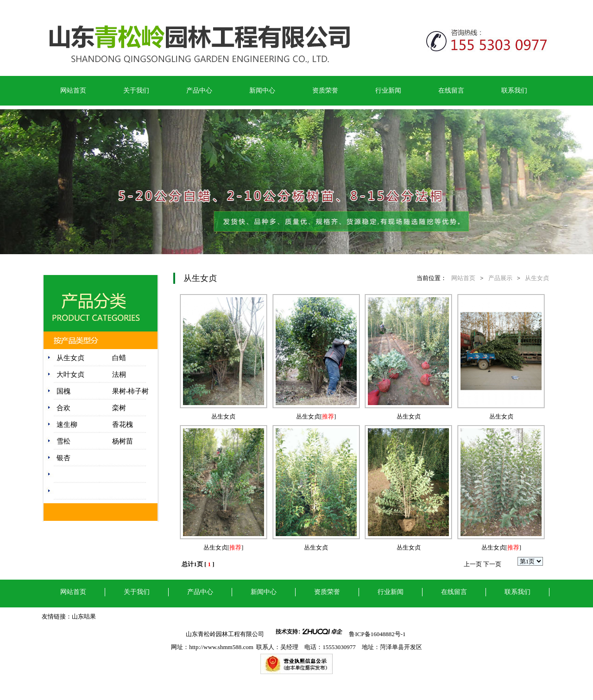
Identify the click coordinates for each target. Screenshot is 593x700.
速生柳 (67, 425)
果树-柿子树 (131, 391)
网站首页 (73, 91)
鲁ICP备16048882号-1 (378, 634)
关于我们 (136, 91)
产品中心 (199, 91)
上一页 (473, 564)
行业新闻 (388, 91)
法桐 (119, 375)
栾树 (119, 408)
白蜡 (119, 358)
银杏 (63, 458)
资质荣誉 (325, 91)
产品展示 (500, 278)
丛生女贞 (223, 416)
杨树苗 (123, 441)
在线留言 (451, 91)
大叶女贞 (70, 375)
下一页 (492, 564)
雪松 (63, 441)
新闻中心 (262, 91)
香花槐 (123, 425)
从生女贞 (70, 358)
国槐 (63, 391)
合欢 (63, 408)
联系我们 (514, 91)
